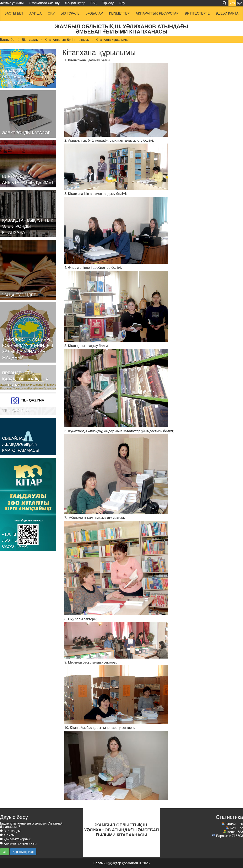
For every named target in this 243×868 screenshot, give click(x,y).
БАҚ (94, 3)
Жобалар (95, 13)
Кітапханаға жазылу (44, 3)
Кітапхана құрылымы (112, 40)
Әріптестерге (197, 13)
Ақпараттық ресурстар (157, 13)
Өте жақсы (10, 831)
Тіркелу (108, 3)
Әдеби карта (227, 13)
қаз (232, 3)
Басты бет (14, 13)
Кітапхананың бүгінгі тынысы (67, 40)
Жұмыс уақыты (12, 3)
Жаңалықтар (75, 3)
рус (240, 3)
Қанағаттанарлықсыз (18, 843)
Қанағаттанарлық (16, 839)
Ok (5, 852)
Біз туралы (70, 13)
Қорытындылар (23, 852)
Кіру (122, 3)
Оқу (51, 13)
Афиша (36, 13)
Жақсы (7, 835)
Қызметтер (119, 13)
